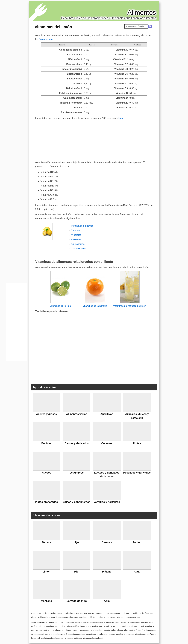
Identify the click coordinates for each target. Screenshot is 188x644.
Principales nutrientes (82, 226)
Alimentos (142, 13)
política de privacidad (82, 638)
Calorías (75, 230)
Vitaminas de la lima (60, 306)
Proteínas (76, 239)
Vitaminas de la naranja (95, 306)
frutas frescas (46, 39)
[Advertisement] (94, 140)
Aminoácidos (78, 244)
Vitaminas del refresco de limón (130, 306)
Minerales (76, 235)
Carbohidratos (78, 249)
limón (121, 118)
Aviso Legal (98, 638)
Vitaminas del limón (53, 27)
